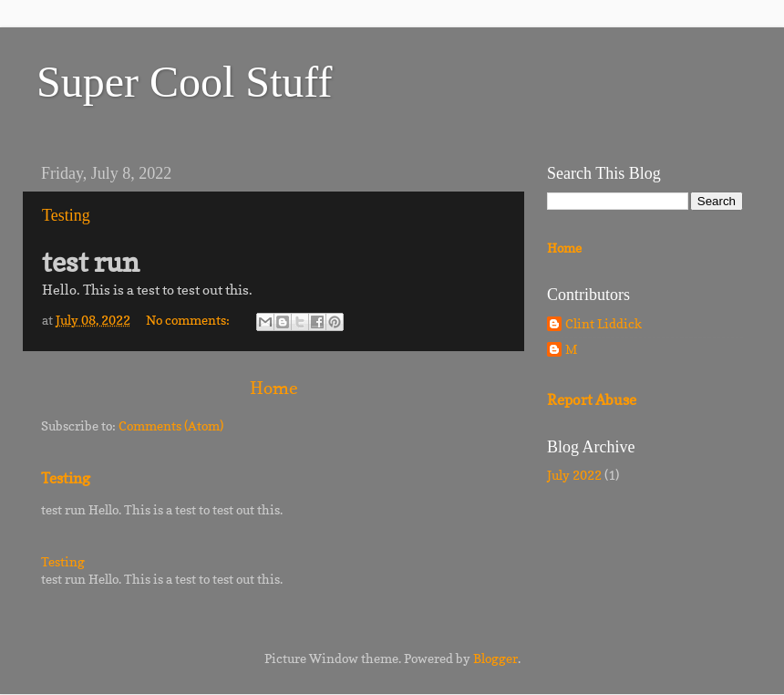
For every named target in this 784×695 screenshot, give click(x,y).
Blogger (495, 659)
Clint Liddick (603, 324)
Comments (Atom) (171, 426)
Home (274, 388)
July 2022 (574, 475)
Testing (66, 215)
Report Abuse (592, 400)
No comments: (189, 320)
